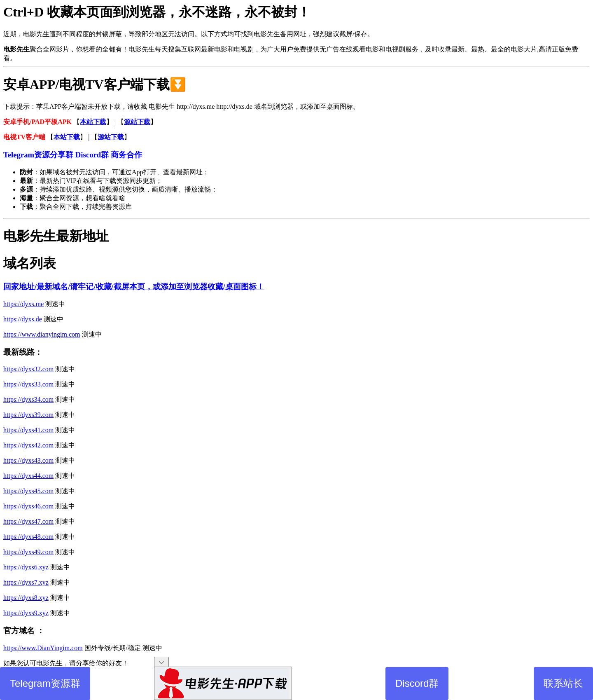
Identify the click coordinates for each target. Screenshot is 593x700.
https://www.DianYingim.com (43, 648)
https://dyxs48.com (28, 537)
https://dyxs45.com (28, 491)
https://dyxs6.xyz (26, 567)
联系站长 (563, 683)
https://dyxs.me (23, 304)
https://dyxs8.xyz (26, 598)
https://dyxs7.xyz (26, 582)
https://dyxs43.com (28, 460)
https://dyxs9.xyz (26, 613)
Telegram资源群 (45, 683)
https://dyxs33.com (28, 384)
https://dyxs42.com (28, 445)
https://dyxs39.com (28, 415)
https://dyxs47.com (28, 521)
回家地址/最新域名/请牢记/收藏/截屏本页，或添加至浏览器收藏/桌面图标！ (134, 287)
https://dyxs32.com (28, 369)
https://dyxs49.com (28, 552)
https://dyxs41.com (28, 430)
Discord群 (417, 683)
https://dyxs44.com (28, 476)
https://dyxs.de (23, 319)
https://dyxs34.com (28, 399)
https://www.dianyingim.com (42, 334)
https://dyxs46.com (28, 506)
